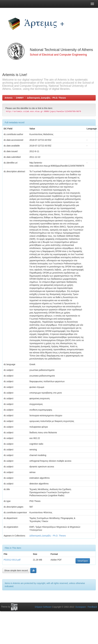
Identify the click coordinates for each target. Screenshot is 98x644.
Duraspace (81, 607)
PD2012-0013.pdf (12, 560)
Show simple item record (16, 570)
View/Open (83, 561)
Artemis (9, 98)
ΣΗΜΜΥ (20, 98)
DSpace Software (43, 607)
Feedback (92, 607)
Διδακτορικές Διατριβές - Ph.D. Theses (46, 98)
